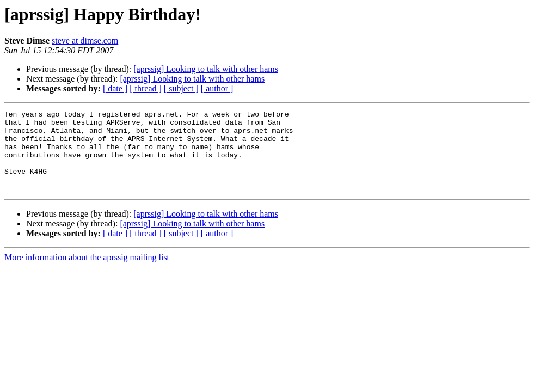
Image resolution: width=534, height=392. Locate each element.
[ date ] (115, 88)
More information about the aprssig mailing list (87, 274)
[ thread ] (146, 88)
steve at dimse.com (85, 41)
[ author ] (217, 88)
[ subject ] (181, 88)
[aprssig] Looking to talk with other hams (206, 69)
